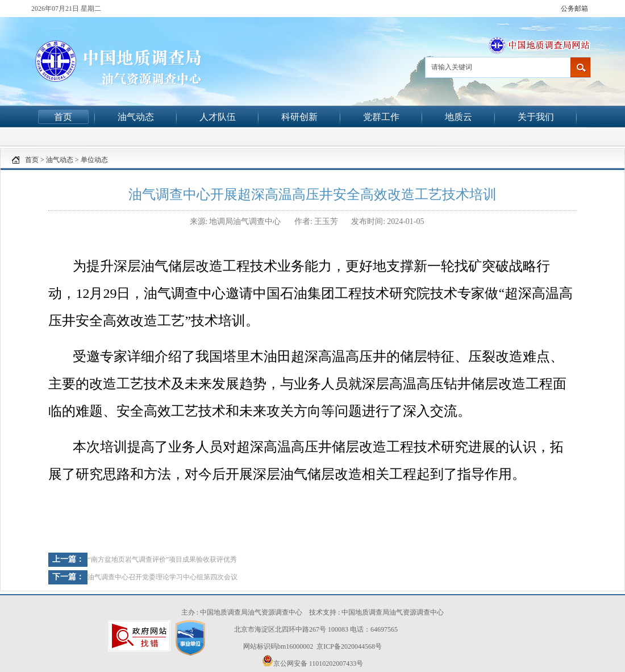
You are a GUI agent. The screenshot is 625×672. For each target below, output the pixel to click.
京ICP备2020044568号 (349, 646)
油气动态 (136, 117)
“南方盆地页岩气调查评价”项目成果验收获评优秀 (162, 559)
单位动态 (94, 160)
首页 (63, 117)
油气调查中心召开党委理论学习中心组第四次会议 (163, 577)
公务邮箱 (574, 9)
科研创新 (299, 117)
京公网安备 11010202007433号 (313, 661)
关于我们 (536, 117)
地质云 (459, 117)
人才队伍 (218, 117)
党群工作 (381, 117)
